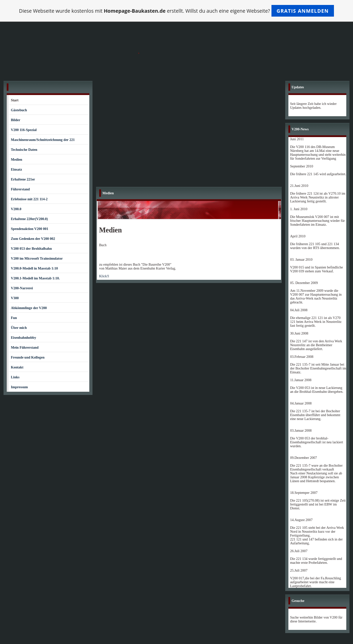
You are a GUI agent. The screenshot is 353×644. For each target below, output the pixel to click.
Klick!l (104, 276)
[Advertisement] (189, 134)
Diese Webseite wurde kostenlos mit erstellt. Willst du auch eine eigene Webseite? (177, 11)
